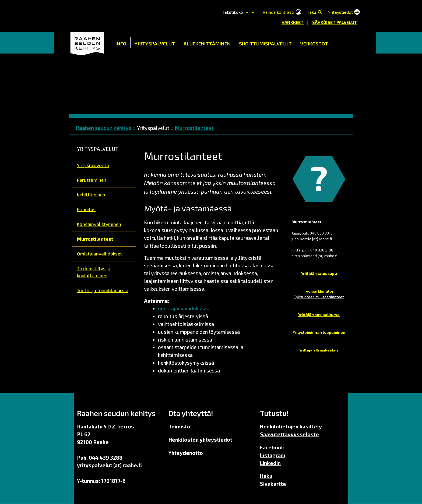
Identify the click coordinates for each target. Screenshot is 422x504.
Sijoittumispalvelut (265, 44)
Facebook (272, 447)
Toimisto (179, 426)
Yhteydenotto (186, 453)
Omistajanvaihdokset (99, 254)
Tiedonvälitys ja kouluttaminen (94, 272)
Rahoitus (86, 209)
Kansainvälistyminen (99, 224)
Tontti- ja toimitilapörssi (102, 290)
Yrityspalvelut (155, 44)
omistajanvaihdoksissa (184, 308)
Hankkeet (293, 22)
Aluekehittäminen (207, 44)
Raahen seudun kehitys (103, 128)
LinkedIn (270, 463)
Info (121, 44)
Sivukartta (273, 484)
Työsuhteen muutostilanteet (319, 297)
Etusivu (87, 43)
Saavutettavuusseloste (289, 434)
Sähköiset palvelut (335, 22)
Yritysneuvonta (93, 165)
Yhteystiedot (340, 12)
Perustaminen (92, 180)
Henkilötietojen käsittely (291, 426)
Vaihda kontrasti (278, 12)
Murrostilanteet (194, 128)
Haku (311, 12)
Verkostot (314, 44)
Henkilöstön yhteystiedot (200, 440)
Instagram (273, 455)
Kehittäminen (91, 194)
